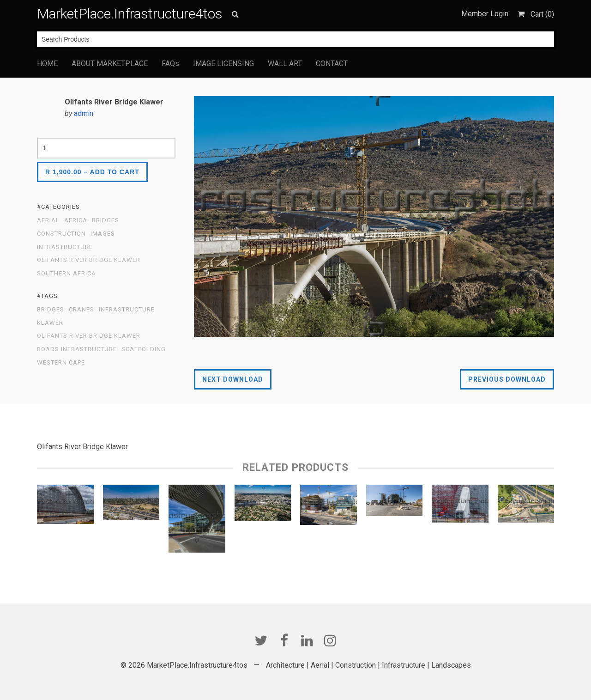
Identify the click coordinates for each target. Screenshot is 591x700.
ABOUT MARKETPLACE (110, 64)
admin (84, 113)
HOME (47, 64)
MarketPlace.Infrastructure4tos (130, 14)
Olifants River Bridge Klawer (89, 260)
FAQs (170, 64)
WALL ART (285, 64)
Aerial (48, 220)
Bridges (106, 220)
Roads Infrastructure (77, 349)
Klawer (50, 323)
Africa (76, 220)
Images (103, 234)
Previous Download (507, 379)
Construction (61, 234)
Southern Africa (66, 274)
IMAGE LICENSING (223, 64)
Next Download (233, 379)
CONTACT (332, 64)
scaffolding (144, 349)
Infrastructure (65, 247)
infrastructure (127, 310)
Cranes (81, 310)
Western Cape (61, 363)
